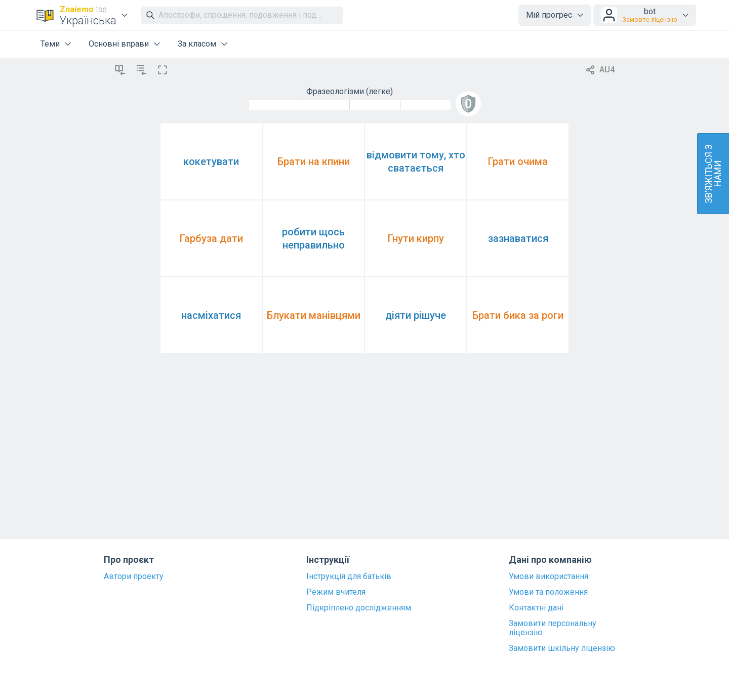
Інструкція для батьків (349, 577)
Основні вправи (119, 44)
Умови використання (549, 577)
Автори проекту (134, 577)
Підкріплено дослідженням (359, 608)
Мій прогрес (549, 15)
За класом (197, 44)
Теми (50, 44)
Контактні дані (536, 608)
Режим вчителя (336, 592)
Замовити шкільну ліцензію (562, 648)
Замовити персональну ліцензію (553, 628)
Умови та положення (548, 592)
